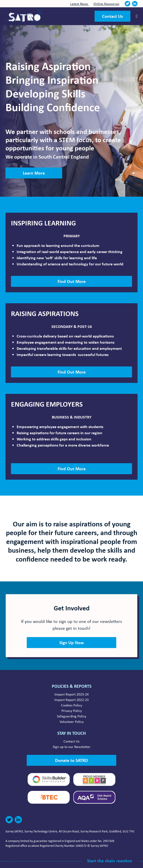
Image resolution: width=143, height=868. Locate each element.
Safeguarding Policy (71, 716)
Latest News (79, 4)
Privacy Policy (72, 711)
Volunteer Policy (72, 722)
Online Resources (106, 4)
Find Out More (72, 281)
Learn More (34, 173)
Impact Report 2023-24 (71, 694)
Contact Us (113, 16)
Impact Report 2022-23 (71, 700)
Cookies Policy (71, 705)
